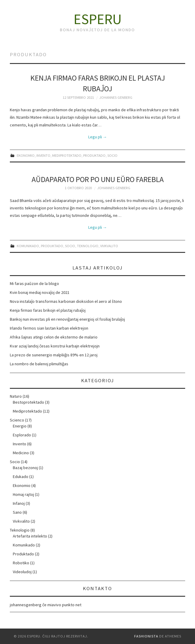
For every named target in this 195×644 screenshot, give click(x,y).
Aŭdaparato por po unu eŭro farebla (98, 179)
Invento (43, 155)
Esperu (98, 19)
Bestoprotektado (28, 402)
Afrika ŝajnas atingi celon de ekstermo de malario (54, 337)
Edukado (21, 477)
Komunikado (28, 246)
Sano (17, 512)
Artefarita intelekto (30, 536)
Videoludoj (22, 572)
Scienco (17, 420)
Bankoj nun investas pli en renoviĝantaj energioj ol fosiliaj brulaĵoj (67, 319)
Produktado (94, 155)
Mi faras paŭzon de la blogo (34, 283)
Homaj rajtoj (23, 494)
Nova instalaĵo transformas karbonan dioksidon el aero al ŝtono (66, 301)
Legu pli (98, 137)
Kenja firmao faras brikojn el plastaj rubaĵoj (48, 310)
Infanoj (19, 503)
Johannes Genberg (116, 97)
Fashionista (146, 636)
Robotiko (21, 563)
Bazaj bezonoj (25, 468)
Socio (112, 155)
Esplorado (22, 435)
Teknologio (88, 246)
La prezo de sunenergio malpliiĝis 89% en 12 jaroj (54, 355)
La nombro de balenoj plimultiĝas (39, 364)
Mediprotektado (67, 155)
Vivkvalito (109, 246)
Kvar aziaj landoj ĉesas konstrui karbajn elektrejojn (55, 346)
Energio (20, 426)
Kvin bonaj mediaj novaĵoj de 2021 (40, 292)
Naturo (16, 396)
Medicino (21, 453)
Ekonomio (26, 155)
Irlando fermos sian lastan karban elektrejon (49, 328)
